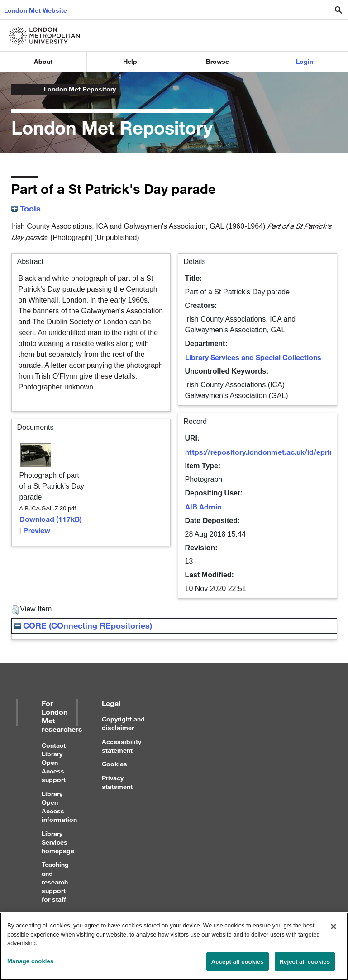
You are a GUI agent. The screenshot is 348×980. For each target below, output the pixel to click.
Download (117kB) (51, 519)
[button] (15, 610)
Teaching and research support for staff (55, 882)
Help (130, 61)
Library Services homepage (58, 842)
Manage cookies (30, 966)
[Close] (334, 931)
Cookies (114, 764)
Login (305, 61)
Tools (26, 208)
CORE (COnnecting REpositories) (83, 625)
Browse (217, 61)
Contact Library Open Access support (54, 763)
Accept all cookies (238, 966)
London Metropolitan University (19, 89)
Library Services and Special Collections (253, 357)
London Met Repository (80, 89)
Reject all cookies (305, 966)
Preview (37, 530)
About (43, 61)
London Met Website (36, 10)
